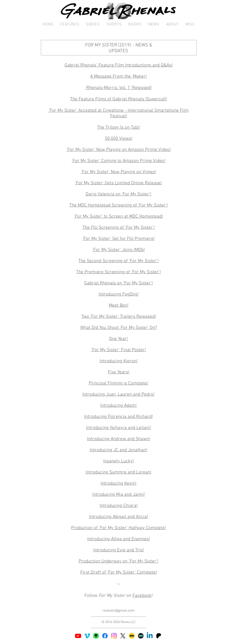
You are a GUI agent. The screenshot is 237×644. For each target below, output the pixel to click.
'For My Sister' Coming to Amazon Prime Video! (118, 161)
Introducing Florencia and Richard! (118, 417)
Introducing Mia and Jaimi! (119, 495)
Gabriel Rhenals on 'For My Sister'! (118, 283)
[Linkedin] (150, 636)
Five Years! (119, 372)
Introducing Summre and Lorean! (118, 472)
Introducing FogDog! (119, 294)
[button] (70, 25)
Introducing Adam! (118, 406)
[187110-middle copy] (141, 636)
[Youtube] (78, 636)
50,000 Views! (119, 139)
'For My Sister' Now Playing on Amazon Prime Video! (119, 150)
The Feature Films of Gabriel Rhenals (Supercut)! (118, 99)
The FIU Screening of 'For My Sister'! (119, 228)
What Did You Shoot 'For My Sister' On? (119, 328)
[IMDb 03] (132, 636)
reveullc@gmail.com (119, 611)
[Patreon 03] (159, 636)
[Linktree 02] (96, 636)
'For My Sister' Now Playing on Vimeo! (119, 172)
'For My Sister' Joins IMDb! (119, 250)
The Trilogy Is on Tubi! (118, 128)
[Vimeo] (87, 636)
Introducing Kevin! (118, 484)
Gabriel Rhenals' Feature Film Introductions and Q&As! (119, 65)
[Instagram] (114, 636)
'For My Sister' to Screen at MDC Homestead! (118, 217)
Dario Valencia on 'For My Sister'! (118, 194)
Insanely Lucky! (118, 461)
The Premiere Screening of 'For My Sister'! (118, 272)
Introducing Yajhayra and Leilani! (118, 428)
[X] (123, 636)
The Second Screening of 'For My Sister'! (118, 261)
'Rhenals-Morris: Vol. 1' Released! (118, 88)
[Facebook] (105, 636)
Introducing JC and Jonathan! (118, 450)
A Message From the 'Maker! (118, 77)
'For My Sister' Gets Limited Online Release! (118, 183)
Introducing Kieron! (119, 361)
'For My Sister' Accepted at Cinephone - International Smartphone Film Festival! (119, 113)
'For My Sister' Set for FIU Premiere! (119, 239)
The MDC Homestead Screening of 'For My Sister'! (119, 205)
